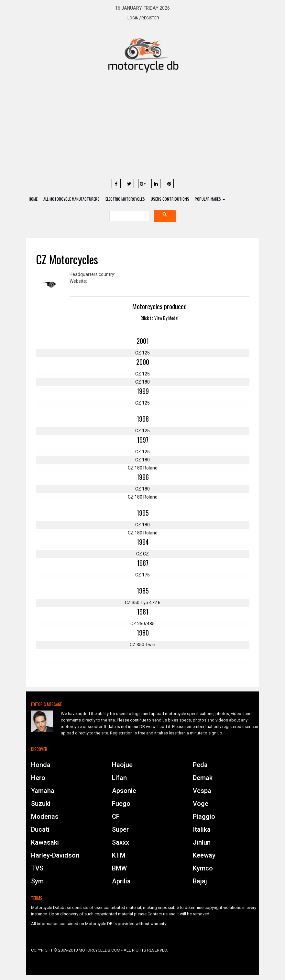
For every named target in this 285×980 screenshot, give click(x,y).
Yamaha (43, 791)
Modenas (45, 817)
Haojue (122, 765)
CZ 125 (142, 353)
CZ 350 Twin (142, 645)
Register (150, 18)
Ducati (40, 830)
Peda (200, 765)
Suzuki (41, 804)
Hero (38, 778)
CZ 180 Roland (143, 468)
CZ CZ (142, 554)
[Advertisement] (143, 129)
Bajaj (200, 881)
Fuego (121, 804)
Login (133, 18)
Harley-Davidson (55, 856)
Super (120, 830)
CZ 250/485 (142, 624)
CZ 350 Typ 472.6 (143, 603)
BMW (119, 869)
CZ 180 (142, 382)
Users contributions (172, 199)
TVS (37, 869)
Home (34, 199)
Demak (203, 778)
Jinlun (202, 843)
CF (116, 817)
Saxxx (121, 843)
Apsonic (124, 791)
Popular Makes (213, 199)
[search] (129, 217)
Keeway (204, 856)
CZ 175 (142, 575)
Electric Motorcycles (127, 199)
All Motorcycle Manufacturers (73, 199)
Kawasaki (45, 843)
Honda (41, 765)
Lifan (119, 778)
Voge (201, 804)
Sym (37, 881)
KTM (119, 856)
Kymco (203, 869)
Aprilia (121, 881)
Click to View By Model (159, 318)
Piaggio (204, 817)
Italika (202, 830)
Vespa (202, 791)
